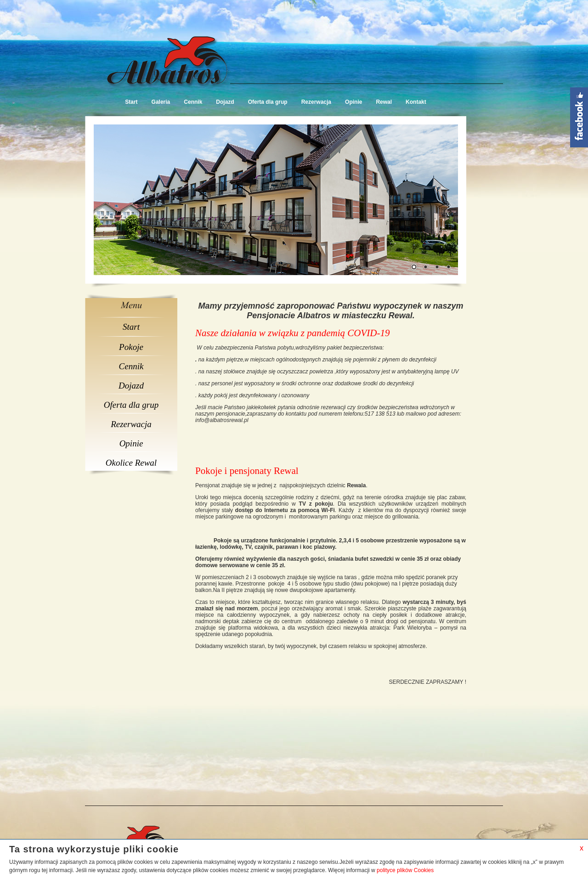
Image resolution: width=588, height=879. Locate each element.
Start (131, 102)
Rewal (384, 102)
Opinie (353, 102)
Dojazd (225, 102)
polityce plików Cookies (405, 870)
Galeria (161, 102)
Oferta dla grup (268, 102)
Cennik (193, 102)
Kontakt (416, 102)
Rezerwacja (316, 102)
